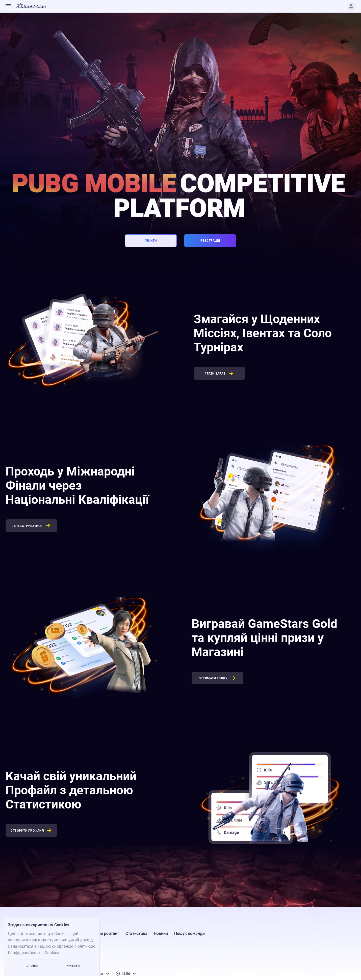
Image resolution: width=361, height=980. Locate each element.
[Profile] (351, 6)
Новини (161, 933)
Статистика (136, 933)
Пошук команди (189, 933)
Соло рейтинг (106, 933)
